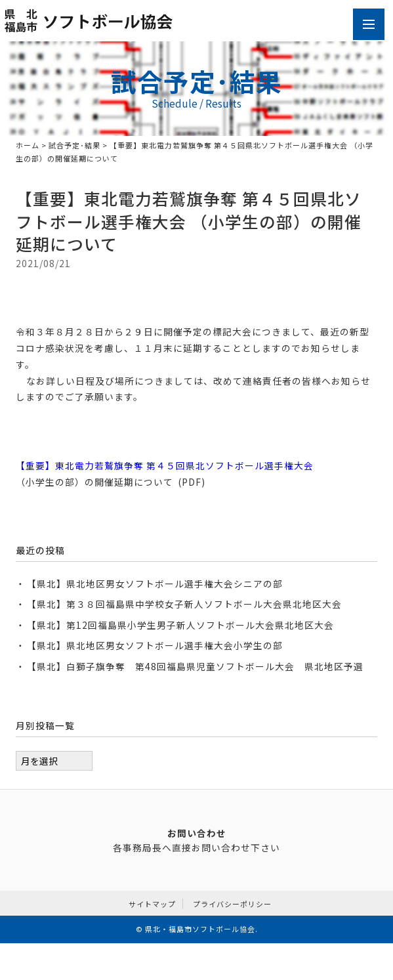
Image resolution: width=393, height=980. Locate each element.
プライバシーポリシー (232, 904)
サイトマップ (152, 904)
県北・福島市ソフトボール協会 (200, 929)
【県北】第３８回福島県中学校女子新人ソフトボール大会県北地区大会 (184, 604)
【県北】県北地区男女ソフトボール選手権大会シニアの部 (155, 584)
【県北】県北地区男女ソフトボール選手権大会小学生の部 (155, 645)
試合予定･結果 (74, 145)
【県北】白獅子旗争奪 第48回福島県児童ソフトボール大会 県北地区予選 (195, 666)
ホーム (28, 145)
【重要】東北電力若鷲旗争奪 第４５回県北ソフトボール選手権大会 (165, 465)
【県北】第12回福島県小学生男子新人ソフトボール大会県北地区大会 (180, 625)
